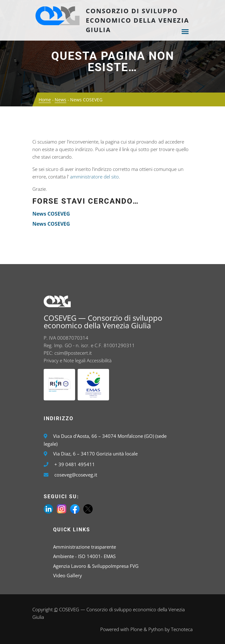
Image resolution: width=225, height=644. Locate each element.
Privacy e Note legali (65, 360)
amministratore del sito (94, 177)
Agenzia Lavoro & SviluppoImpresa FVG (96, 566)
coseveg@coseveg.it (76, 475)
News (60, 100)
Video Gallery (68, 575)
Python (156, 629)
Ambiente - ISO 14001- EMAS (84, 556)
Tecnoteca (182, 629)
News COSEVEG (51, 214)
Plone (136, 629)
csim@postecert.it (73, 353)
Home (45, 100)
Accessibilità (99, 360)
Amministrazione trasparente (85, 547)
